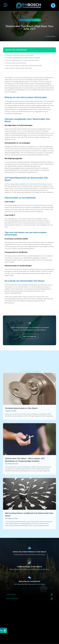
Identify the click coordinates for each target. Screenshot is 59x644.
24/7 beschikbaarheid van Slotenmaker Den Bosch (23, 60)
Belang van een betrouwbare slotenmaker (20, 55)
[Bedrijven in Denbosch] (29, 563)
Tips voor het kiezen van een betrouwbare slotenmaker (24, 65)
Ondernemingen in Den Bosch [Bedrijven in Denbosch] (29, 567)
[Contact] (29, 578)
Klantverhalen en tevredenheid (16, 63)
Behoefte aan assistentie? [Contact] (30, 581)
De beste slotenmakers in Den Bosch (21, 408)
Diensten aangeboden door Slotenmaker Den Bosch (23, 58)
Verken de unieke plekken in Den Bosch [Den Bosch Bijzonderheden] (29, 552)
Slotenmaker (51, 36)
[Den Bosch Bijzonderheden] (29, 548)
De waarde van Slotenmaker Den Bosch (19, 68)
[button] (53, 5)
